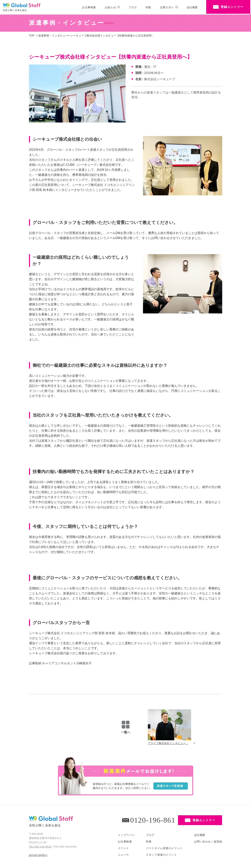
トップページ (126, 835)
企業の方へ (167, 7)
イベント (123, 848)
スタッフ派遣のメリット (161, 855)
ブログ (133, 7)
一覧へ (126, 727)
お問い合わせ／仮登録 (208, 842)
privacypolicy (38, 855)
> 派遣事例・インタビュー (52, 36)
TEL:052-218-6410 (40, 847)
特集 (148, 7)
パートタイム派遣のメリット (164, 848)
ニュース (123, 855)
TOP (32, 36)
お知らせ (110, 7)
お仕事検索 (89, 7)
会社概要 (192, 7)
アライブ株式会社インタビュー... (168, 743)
